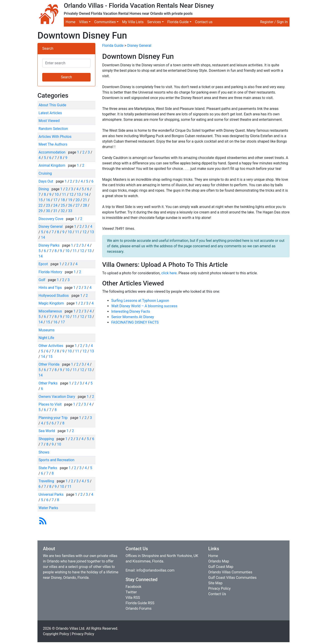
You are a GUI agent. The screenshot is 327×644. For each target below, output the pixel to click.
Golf (42, 280)
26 (70, 205)
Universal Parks (52, 494)
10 (57, 194)
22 (41, 205)
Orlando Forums (139, 608)
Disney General (51, 227)
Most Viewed (49, 121)
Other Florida (50, 364)
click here (169, 273)
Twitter (131, 592)
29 (41, 211)
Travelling (47, 481)
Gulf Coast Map (221, 567)
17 (55, 200)
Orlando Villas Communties (230, 572)
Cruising (45, 173)
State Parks (48, 468)
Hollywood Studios (54, 296)
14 (86, 194)
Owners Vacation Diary (57, 397)
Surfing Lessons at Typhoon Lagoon (140, 301)
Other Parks (48, 383)
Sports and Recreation (57, 460)
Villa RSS (133, 598)
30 (48, 211)
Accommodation (52, 152)
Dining (44, 189)
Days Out (46, 181)
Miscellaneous (51, 311)
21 (85, 200)
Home (71, 22)
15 (41, 200)
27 (77, 205)
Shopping (47, 439)
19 (70, 200)
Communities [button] (105, 22)
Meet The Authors (53, 144)
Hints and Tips (51, 288)
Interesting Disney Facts (131, 311)
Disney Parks (50, 245)
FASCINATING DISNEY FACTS (135, 322)
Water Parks (48, 508)
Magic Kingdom (52, 303)
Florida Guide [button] (178, 22)
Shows (44, 452)
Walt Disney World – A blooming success (144, 306)
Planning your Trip (54, 418)
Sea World (47, 431)
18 (63, 200)
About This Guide (52, 105)
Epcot (44, 264)
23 (48, 205)
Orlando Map (219, 561)
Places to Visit (51, 404)
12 (72, 194)
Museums (47, 330)
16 (48, 200)
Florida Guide (113, 46)
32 (63, 211)
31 (55, 211)
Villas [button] (83, 22)
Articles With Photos (55, 137)
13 (79, 194)
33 (70, 211)
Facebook (133, 587)
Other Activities (51, 346)
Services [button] (154, 22)
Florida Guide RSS (140, 603)
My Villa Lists (133, 22)
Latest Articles (50, 113)
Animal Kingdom (52, 165)
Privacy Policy (219, 588)
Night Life (46, 338)
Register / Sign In (274, 22)
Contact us (204, 22)
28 (85, 205)
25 (63, 205)
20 (77, 200)
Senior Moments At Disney (133, 317)
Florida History (51, 272)
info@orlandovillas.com (155, 570)
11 (64, 194)
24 (55, 205)
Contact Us (217, 594)
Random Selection (53, 129)
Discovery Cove (51, 219)
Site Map (215, 583)
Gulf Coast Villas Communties (232, 578)
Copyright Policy (56, 634)
